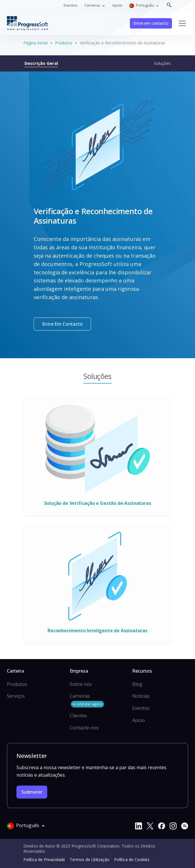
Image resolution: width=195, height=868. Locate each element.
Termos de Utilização (90, 859)
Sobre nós (81, 684)
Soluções (162, 63)
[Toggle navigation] (182, 23)
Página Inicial (35, 43)
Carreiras (87, 700)
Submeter (32, 792)
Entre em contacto (151, 23)
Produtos (64, 43)
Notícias (141, 696)
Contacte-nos (84, 728)
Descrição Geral (41, 63)
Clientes (78, 716)
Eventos (71, 5)
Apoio (117, 5)
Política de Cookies (132, 859)
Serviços (16, 696)
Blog (137, 684)
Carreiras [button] (93, 5)
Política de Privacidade (44, 859)
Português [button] (142, 5)
